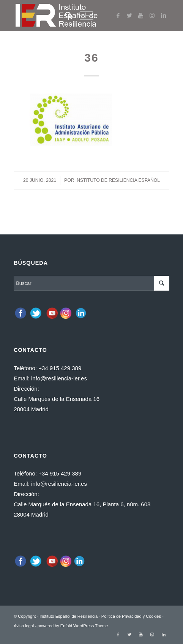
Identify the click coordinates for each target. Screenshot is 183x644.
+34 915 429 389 (60, 368)
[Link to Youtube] (141, 16)
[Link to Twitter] (129, 16)
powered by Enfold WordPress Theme (73, 626)
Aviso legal (24, 626)
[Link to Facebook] (118, 16)
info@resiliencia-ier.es (59, 378)
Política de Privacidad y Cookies (131, 616)
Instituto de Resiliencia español (118, 180)
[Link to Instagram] (152, 16)
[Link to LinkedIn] (164, 16)
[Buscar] (65, 16)
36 (91, 58)
